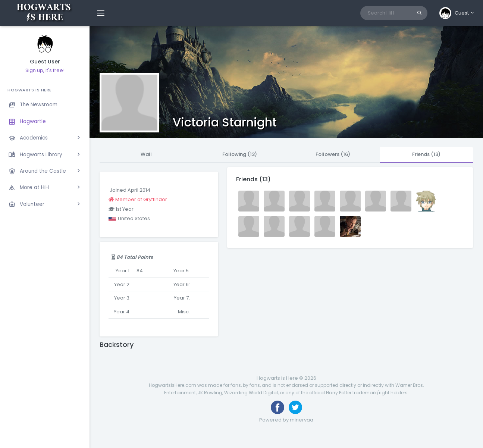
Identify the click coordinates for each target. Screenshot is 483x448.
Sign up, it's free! (45, 70)
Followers (333, 154)
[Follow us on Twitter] (295, 407)
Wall (146, 154)
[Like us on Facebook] (277, 407)
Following (240, 154)
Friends (426, 154)
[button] (457, 13)
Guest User (45, 62)
